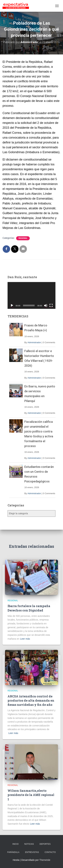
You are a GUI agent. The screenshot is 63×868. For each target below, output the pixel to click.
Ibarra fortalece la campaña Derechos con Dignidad (29, 608)
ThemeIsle (45, 860)
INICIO (16, 844)
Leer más (25, 639)
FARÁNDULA (13, 852)
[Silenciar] (46, 305)
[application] (32, 295)
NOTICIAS (29, 844)
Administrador (34, 342)
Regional (23, 238)
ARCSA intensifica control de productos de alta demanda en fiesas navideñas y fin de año (31, 700)
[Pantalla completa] (51, 305)
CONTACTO (50, 852)
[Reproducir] (12, 305)
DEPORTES (45, 844)
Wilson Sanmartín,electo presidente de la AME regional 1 (31, 795)
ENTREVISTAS (32, 852)
